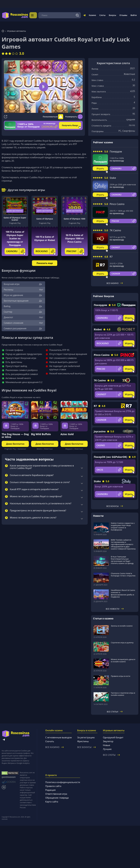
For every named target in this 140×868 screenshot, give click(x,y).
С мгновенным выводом (59, 737)
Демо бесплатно (15, 211)
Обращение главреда (57, 798)
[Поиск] (77, 15)
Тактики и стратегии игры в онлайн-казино (123, 694)
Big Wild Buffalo (41, 434)
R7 (111, 256)
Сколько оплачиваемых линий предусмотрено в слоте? (40, 482)
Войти (134, 15)
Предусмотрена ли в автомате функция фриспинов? (38, 510)
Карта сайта (52, 801)
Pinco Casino (117, 204)
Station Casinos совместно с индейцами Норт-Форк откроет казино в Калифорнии (123, 526)
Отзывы (123, 15)
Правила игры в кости (121, 676)
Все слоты (111, 755)
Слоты (102, 15)
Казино (92, 15)
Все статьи (115, 711)
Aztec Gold (67, 434)
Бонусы (112, 15)
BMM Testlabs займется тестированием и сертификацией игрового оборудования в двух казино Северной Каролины (123, 544)
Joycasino (100, 431)
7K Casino (115, 230)
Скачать (50, 741)
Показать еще (45, 263)
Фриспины (83, 741)
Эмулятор (108, 741)
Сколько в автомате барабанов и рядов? (32, 475)
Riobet (98, 329)
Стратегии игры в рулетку (122, 642)
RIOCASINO (45, 251)
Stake (113, 178)
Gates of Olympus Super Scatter (15, 219)
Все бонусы (115, 506)
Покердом (116, 151)
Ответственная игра (56, 794)
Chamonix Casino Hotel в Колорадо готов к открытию (123, 574)
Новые (107, 745)
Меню (36, 15)
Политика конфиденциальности (63, 782)
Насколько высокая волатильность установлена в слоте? (41, 503)
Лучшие (107, 749)
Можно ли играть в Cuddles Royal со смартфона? (36, 496)
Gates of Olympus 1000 (74, 219)
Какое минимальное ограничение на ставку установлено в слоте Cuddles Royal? (42, 467)
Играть (100, 168)
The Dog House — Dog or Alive (15, 435)
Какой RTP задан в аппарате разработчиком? (34, 489)
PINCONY (75, 251)
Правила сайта (53, 786)
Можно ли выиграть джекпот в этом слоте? (33, 518)
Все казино (115, 283)
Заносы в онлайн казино (122, 626)
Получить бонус (70, 125)
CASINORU (16, 251)
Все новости (115, 609)
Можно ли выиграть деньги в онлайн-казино (123, 660)
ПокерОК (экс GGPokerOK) (110, 457)
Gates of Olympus (45, 219)
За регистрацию (86, 737)
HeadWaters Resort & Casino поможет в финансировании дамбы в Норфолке (123, 593)
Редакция (51, 790)
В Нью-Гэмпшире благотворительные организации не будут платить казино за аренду (122, 560)
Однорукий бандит (113, 737)
